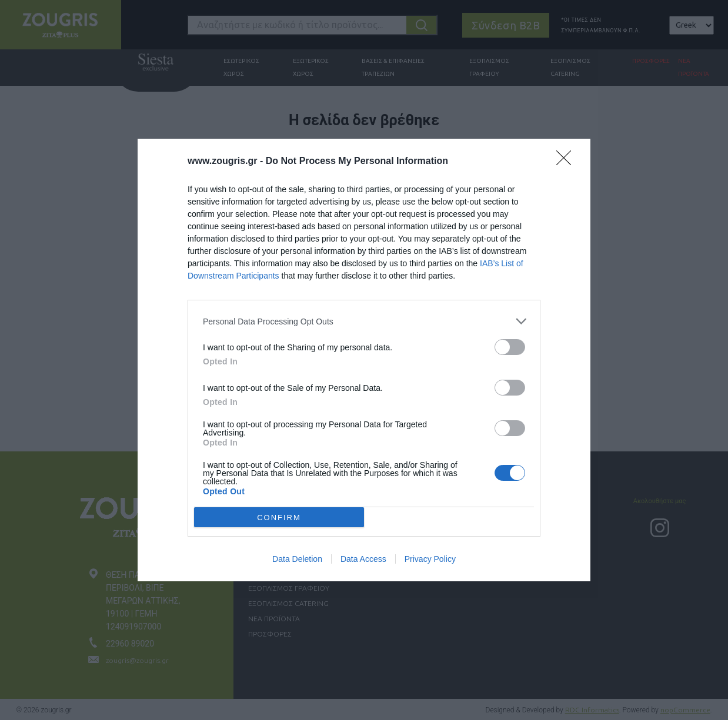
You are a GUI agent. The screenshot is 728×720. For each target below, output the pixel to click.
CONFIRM (279, 517)
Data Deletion (297, 559)
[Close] (567, 162)
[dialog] (364, 360)
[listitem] (364, 321)
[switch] (510, 347)
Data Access (363, 559)
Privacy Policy (430, 559)
